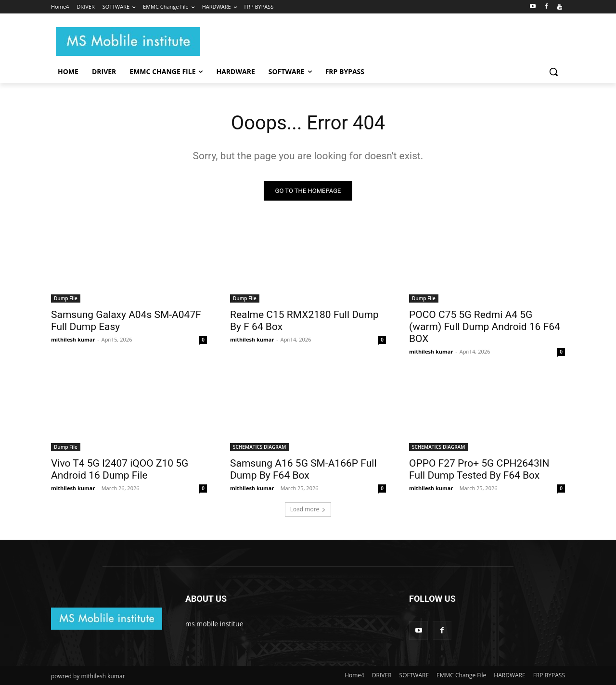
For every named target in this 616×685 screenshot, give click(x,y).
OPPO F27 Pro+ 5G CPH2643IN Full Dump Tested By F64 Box (479, 469)
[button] (553, 72)
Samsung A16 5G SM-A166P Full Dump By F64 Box (303, 469)
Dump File (66, 298)
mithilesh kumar (73, 339)
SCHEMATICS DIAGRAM (259, 447)
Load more (308, 509)
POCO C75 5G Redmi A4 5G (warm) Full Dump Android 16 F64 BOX (485, 327)
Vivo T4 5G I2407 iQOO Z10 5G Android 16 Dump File (120, 469)
